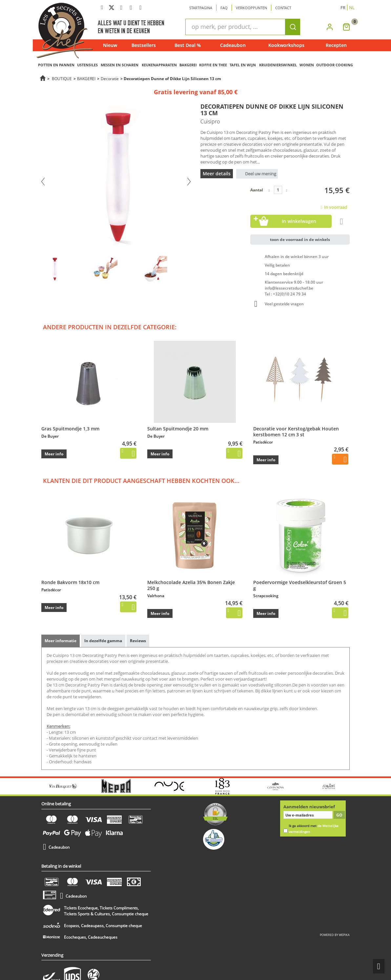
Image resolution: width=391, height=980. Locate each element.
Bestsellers (144, 45)
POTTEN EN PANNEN (56, 65)
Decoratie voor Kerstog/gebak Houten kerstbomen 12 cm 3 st (296, 432)
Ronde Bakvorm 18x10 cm (70, 582)
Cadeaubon (233, 45)
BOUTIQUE (62, 78)
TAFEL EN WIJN (243, 65)
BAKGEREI (188, 65)
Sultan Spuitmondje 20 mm (178, 429)
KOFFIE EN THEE (213, 65)
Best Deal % (188, 45)
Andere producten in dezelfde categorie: (110, 327)
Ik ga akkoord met (314, 829)
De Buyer (50, 436)
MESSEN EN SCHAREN (120, 65)
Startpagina (201, 8)
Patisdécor (263, 442)
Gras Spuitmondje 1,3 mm (70, 429)
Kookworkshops (286, 45)
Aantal (257, 190)
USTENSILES (87, 65)
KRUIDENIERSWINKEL (278, 65)
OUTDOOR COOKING (335, 65)
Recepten (336, 45)
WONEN (307, 65)
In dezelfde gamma (103, 641)
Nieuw (110, 45)
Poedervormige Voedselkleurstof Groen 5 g (300, 585)
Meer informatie (61, 641)
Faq (224, 8)
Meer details (217, 174)
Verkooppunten (251, 8)
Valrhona (156, 596)
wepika (344, 935)
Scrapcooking (266, 596)
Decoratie (110, 78)
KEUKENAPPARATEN (159, 65)
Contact (283, 8)
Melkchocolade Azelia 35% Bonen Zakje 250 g (191, 585)
